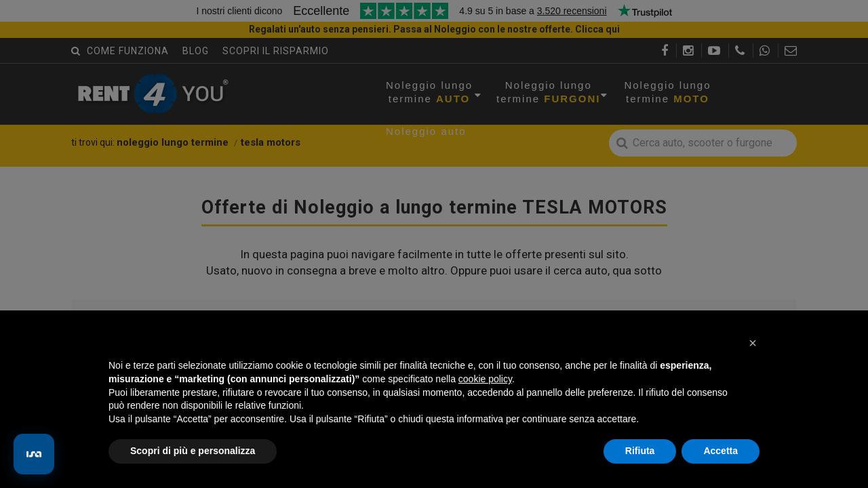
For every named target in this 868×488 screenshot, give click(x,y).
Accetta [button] (721, 451)
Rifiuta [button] (640, 451)
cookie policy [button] (485, 379)
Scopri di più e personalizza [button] (193, 451)
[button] (753, 343)
